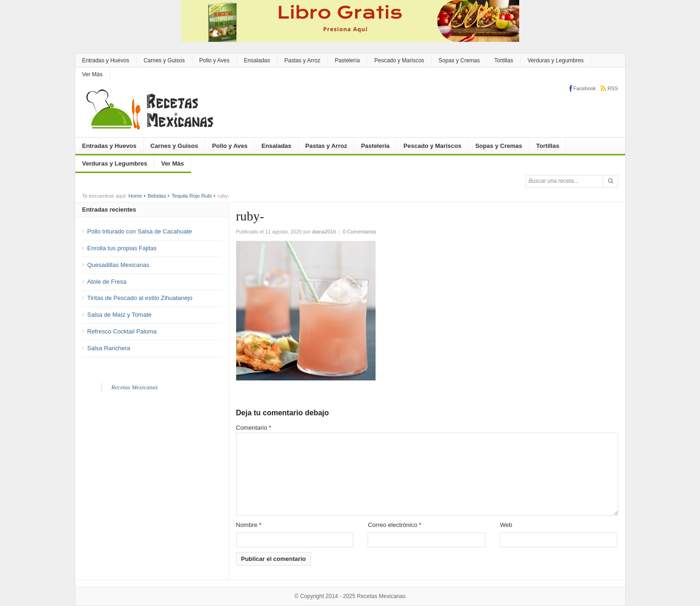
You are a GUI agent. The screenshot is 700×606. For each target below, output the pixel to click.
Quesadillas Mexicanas (119, 265)
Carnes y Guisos (164, 60)
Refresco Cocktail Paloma (122, 331)
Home (135, 196)
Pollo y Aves (215, 60)
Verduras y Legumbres (556, 60)
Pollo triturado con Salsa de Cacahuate (140, 231)
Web (506, 525)
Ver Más (92, 74)
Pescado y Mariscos (399, 60)
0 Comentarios (360, 232)
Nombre (249, 525)
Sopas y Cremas (459, 60)
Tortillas (504, 60)
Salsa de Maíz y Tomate (120, 315)
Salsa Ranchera (109, 348)
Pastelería (347, 60)
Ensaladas (257, 60)
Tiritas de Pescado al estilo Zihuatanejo (140, 298)
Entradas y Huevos (106, 60)
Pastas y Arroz (302, 60)
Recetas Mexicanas (135, 387)
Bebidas (157, 196)
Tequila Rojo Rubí (192, 196)
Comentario (254, 428)
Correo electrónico (394, 525)
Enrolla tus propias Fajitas (122, 248)
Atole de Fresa (107, 282)
